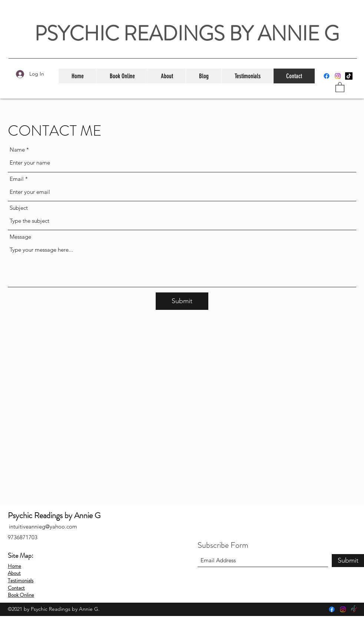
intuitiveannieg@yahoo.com (43, 526)
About (14, 573)
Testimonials (21, 580)
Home (14, 566)
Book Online (21, 595)
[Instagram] (338, 76)
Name (17, 150)
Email (17, 179)
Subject (19, 208)
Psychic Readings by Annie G (54, 515)
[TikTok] (349, 76)
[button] (340, 87)
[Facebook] (327, 76)
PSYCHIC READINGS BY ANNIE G (187, 34)
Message (20, 237)
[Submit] (182, 301)
